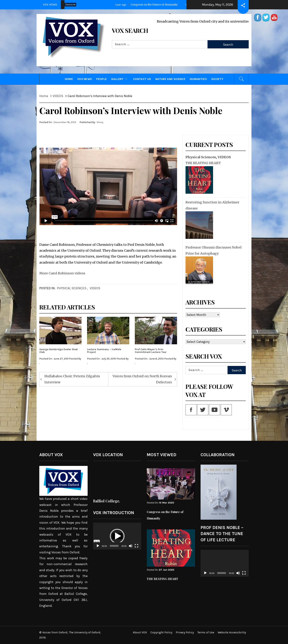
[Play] (98, 548)
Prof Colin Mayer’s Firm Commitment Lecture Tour (151, 351)
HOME (69, 79)
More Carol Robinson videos (62, 273)
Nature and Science (170, 79)
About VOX (140, 632)
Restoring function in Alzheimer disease (212, 205)
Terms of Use (206, 632)
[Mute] (131, 548)
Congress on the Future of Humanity (152, 5)
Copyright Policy (161, 632)
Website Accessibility (232, 632)
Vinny (100, 122)
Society (217, 79)
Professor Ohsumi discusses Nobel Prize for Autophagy (214, 250)
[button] (117, 536)
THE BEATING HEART (203, 163)
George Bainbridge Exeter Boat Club (58, 351)
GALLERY (120, 79)
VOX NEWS (85, 79)
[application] (117, 536)
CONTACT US (142, 79)
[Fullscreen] (136, 548)
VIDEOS (95, 288)
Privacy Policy (185, 632)
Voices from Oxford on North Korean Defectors (142, 379)
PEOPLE (101, 79)
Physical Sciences (72, 288)
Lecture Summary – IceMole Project (104, 351)
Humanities (198, 79)
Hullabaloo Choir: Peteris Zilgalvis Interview (72, 379)
